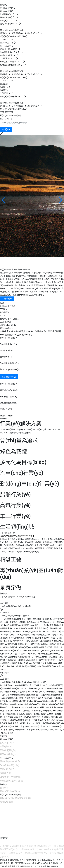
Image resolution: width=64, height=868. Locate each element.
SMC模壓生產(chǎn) (8, 397)
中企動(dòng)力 (51, 849)
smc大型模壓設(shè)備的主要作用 (14, 616)
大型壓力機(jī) (6, 357)
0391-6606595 (17, 816)
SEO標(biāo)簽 (16, 853)
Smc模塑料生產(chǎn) (9, 363)
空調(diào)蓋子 (6, 350)
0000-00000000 (7, 39)
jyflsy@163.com (14, 820)
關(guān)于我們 (7, 739)
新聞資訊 (4, 784)
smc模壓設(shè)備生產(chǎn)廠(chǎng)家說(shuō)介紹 (23, 682)
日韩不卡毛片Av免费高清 (47, 866)
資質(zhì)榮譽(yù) (8, 754)
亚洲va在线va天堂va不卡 (32, 863)
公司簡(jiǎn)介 (7, 743)
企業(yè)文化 (6, 746)
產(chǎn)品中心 (6, 758)
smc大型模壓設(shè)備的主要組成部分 (16, 606)
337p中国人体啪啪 (50, 863)
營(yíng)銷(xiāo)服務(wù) (10, 794)
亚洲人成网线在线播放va (26, 866)
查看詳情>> (5, 673)
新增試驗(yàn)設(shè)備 (10, 369)
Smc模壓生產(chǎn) (8, 344)
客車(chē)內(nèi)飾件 (9, 338)
